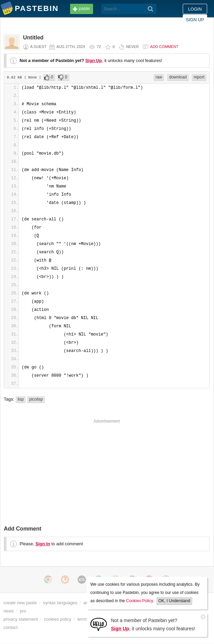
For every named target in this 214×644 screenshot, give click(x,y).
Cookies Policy (139, 601)
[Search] (151, 9)
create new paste (20, 603)
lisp (21, 399)
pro (23, 611)
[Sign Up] (99, 624)
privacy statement (21, 619)
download (178, 77)
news (9, 611)
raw (159, 77)
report (199, 77)
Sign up (195, 20)
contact (10, 627)
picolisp (36, 399)
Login (195, 9)
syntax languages (60, 603)
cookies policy (58, 619)
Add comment (164, 47)
